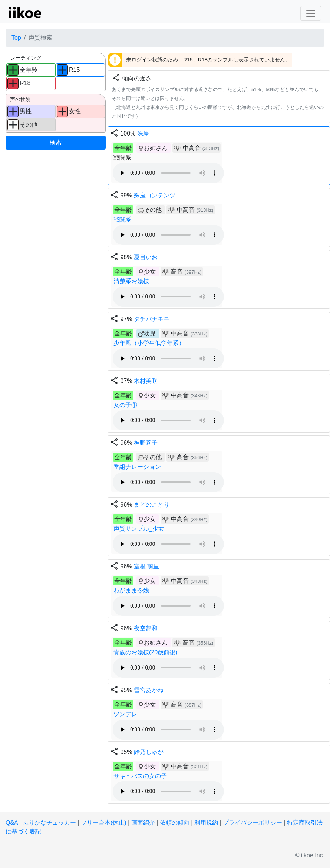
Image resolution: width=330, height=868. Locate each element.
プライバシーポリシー (253, 823)
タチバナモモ (152, 319)
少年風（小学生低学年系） (149, 343)
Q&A (12, 823)
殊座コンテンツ (155, 195)
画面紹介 (143, 823)
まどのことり (152, 505)
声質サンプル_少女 (139, 529)
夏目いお (146, 257)
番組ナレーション (137, 467)
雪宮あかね (149, 690)
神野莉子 (146, 443)
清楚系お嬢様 (131, 281)
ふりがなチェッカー (49, 823)
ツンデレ (125, 714)
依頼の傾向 (175, 823)
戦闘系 (122, 219)
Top (16, 38)
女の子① (125, 405)
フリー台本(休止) (104, 823)
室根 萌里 (146, 566)
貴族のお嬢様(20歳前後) (145, 652)
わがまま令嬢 (131, 590)
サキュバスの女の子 (140, 776)
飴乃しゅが (149, 752)
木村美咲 (146, 381)
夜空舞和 (146, 628)
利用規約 (206, 823)
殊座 (143, 133)
